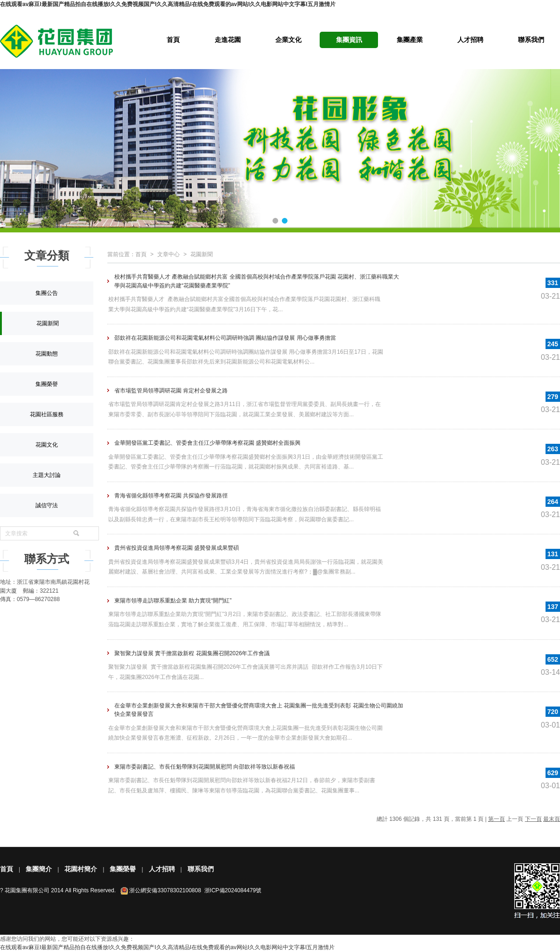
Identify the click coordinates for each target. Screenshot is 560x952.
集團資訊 (349, 40)
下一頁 (533, 819)
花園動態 (47, 354)
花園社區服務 (47, 414)
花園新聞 (48, 323)
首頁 (173, 40)
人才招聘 (470, 40)
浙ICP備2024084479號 (233, 890)
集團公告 (47, 293)
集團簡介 (39, 869)
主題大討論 (47, 475)
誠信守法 (47, 505)
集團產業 (410, 40)
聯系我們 (531, 40)
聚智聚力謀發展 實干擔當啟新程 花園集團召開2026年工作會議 (192, 653)
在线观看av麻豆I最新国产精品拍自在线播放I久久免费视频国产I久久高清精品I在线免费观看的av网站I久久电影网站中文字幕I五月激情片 (168, 4)
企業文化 (288, 40)
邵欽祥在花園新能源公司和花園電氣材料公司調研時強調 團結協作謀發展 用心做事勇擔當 (225, 338)
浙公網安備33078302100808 (165, 890)
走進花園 (228, 40)
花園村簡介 (81, 869)
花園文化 (47, 445)
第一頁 (497, 819)
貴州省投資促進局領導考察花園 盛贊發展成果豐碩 (177, 548)
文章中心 (168, 254)
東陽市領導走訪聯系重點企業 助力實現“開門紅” (173, 601)
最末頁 (552, 819)
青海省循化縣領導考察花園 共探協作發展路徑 (171, 496)
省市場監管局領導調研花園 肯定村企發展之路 (171, 391)
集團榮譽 (47, 384)
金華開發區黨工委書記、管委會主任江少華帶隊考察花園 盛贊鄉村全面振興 (207, 443)
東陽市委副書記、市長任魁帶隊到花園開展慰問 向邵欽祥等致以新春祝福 (205, 767)
